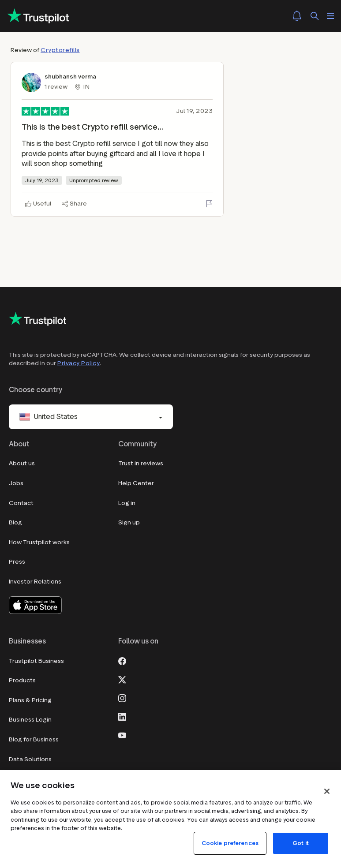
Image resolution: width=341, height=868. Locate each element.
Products (22, 680)
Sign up (129, 522)
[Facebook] (122, 660)
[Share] (74, 204)
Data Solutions (30, 759)
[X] (122, 679)
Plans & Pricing (30, 700)
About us (22, 463)
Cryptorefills (60, 50)
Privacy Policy (79, 363)
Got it (301, 843)
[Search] (315, 16)
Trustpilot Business (36, 661)
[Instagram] (122, 697)
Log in (127, 503)
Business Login (30, 720)
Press (17, 562)
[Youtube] (122, 734)
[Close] (327, 791)
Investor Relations (35, 582)
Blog (15, 522)
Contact (21, 503)
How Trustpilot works (39, 542)
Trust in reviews (141, 463)
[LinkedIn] (122, 716)
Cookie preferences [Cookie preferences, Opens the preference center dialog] (230, 843)
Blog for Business (34, 739)
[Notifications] (297, 16)
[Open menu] (330, 16)
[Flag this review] (209, 204)
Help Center (136, 483)
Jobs (16, 483)
